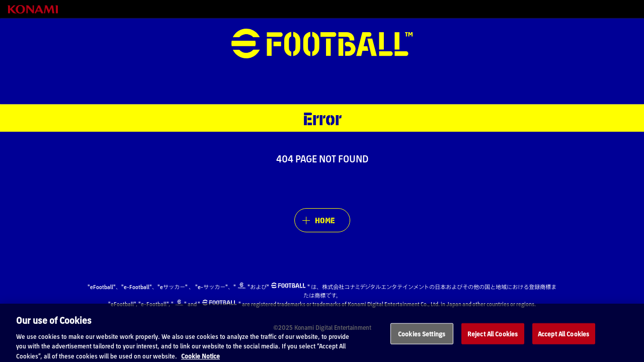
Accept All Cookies (563, 345)
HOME (325, 220)
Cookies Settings (422, 345)
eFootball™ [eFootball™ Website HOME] (322, 44)
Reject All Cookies (493, 345)
